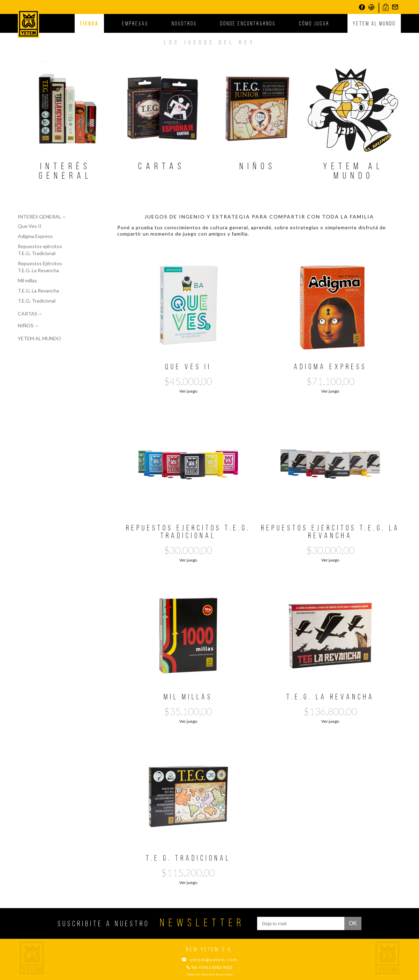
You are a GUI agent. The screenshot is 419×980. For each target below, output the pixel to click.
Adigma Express (35, 236)
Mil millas (27, 280)
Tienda (89, 24)
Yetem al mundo (374, 24)
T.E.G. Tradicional (37, 301)
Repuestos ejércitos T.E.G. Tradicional (40, 250)
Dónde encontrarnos (248, 24)
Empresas (135, 24)
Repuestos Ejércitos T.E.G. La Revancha (40, 267)
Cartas (162, 167)
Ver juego (188, 391)
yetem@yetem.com (214, 960)
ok (353, 923)
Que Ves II (30, 226)
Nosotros (184, 24)
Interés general (66, 172)
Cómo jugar (314, 24)
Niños (258, 167)
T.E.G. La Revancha (38, 291)
